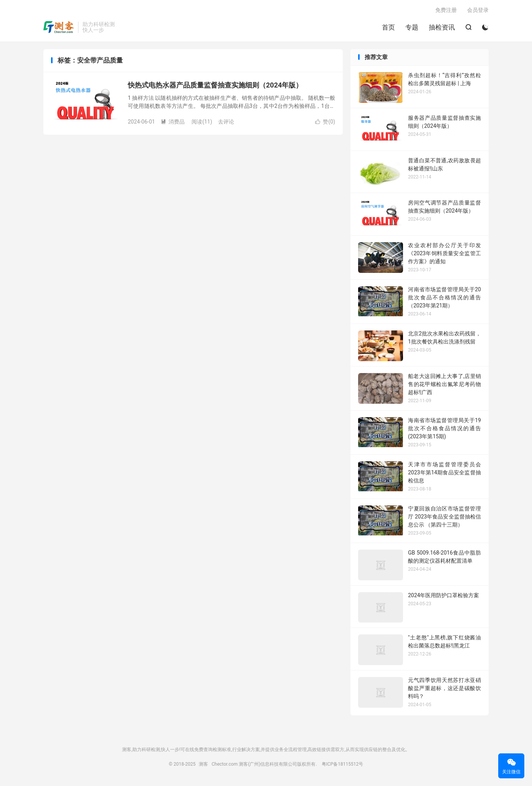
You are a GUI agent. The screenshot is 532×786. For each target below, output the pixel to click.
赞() (325, 122)
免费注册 (446, 10)
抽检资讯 (442, 27)
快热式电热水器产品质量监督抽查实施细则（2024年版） (215, 85)
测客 (59, 27)
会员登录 (478, 10)
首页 (388, 27)
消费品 (173, 122)
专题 (412, 27)
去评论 (226, 122)
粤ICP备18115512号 (343, 764)
